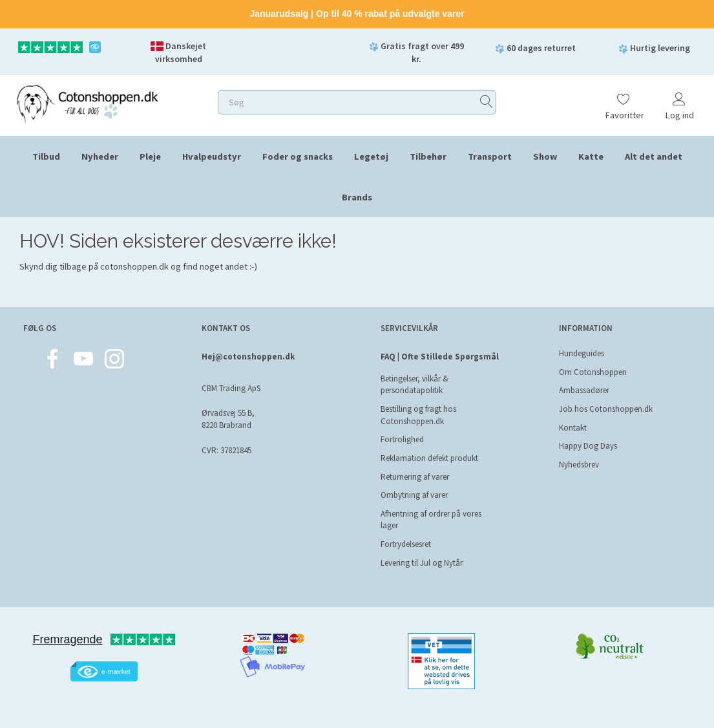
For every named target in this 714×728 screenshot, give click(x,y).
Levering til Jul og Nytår (422, 563)
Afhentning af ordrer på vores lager (431, 520)
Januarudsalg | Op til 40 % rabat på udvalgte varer (357, 14)
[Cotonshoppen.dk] (87, 102)
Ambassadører (584, 390)
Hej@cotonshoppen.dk (248, 357)
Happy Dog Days (588, 446)
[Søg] (487, 102)
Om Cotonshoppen (593, 372)
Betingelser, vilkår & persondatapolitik (415, 385)
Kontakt (573, 428)
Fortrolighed (402, 439)
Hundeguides (582, 353)
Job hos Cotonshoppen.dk (606, 409)
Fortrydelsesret (406, 544)
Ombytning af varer (414, 495)
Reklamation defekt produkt (429, 458)
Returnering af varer (415, 477)
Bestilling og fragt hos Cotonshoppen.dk (418, 415)
